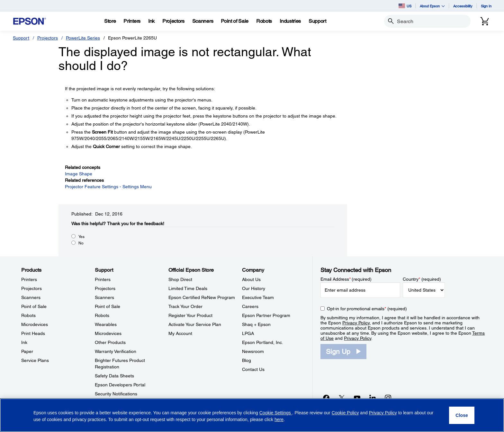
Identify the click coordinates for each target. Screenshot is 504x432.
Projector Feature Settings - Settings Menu (108, 187)
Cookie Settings (276, 413)
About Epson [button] (432, 6)
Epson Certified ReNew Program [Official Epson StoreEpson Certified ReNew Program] (202, 297)
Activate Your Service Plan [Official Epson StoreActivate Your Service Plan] (195, 324)
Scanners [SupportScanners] (104, 297)
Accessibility (463, 6)
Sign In (486, 6)
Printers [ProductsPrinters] (29, 279)
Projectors (48, 38)
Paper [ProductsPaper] (27, 351)
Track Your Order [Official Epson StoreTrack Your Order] (185, 306)
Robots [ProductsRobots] (28, 315)
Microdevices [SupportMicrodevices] (108, 333)
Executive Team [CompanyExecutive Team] (258, 297)
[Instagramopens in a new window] (388, 398)
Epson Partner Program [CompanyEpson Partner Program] (266, 315)
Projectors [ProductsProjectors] (32, 288)
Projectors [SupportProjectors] (105, 288)
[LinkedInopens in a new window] (373, 398)
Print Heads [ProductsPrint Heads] (33, 333)
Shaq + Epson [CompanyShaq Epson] (256, 324)
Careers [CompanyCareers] (250, 306)
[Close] (462, 415)
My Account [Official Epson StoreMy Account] (180, 333)
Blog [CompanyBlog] (247, 360)
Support (21, 38)
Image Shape (79, 174)
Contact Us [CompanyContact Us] (253, 369)
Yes (81, 237)
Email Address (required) (346, 279)
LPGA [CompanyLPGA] (248, 333)
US (405, 6)
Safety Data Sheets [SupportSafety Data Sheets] (114, 376)
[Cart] (485, 21)
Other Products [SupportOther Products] (110, 342)
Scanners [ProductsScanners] (31, 297)
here (279, 419)
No (81, 243)
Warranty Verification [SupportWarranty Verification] (116, 351)
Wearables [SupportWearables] (106, 324)
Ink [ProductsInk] (24, 342)
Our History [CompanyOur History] (254, 288)
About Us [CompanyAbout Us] (251, 279)
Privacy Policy (356, 323)
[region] (252, 415)
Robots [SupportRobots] (102, 315)
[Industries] (290, 21)
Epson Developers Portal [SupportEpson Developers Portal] (120, 385)
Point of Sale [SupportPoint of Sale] (108, 306)
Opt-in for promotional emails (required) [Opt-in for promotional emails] (367, 309)
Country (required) (422, 279)
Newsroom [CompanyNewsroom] (253, 351)
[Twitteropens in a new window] (342, 398)
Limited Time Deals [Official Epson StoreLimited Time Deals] (188, 288)
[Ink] (151, 21)
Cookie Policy (345, 413)
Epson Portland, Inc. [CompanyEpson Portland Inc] (263, 342)
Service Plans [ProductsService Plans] (35, 360)
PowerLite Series (83, 38)
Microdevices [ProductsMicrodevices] (35, 324)
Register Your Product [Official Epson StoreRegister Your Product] (190, 315)
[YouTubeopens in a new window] (357, 398)
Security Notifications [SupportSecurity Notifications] (116, 394)
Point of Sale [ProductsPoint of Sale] (34, 306)
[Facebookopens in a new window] (326, 398)
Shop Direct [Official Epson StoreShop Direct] (180, 279)
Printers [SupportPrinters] (103, 279)
